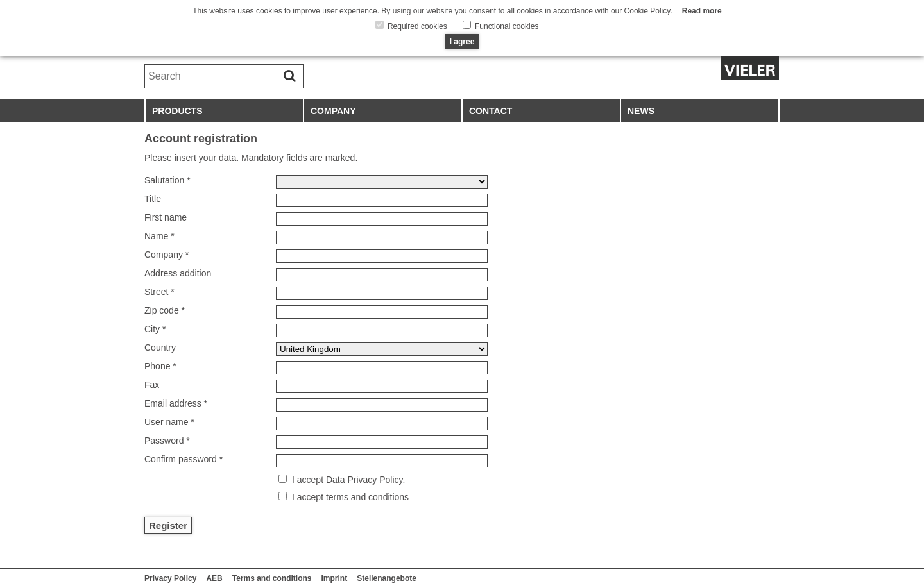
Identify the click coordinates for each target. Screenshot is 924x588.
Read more (702, 11)
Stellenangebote (387, 578)
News (641, 111)
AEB (214, 578)
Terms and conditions (272, 578)
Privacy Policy (170, 578)
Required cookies (416, 26)
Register (168, 525)
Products (177, 111)
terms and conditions (366, 497)
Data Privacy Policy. (364, 480)
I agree (462, 42)
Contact (491, 111)
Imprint (335, 578)
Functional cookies (506, 26)
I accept (308, 480)
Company (333, 111)
